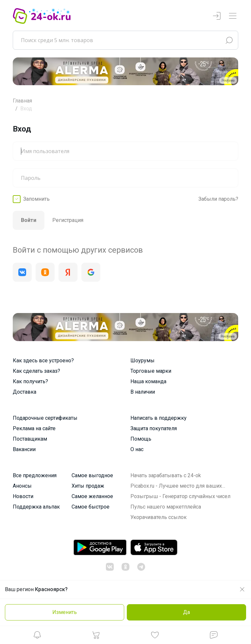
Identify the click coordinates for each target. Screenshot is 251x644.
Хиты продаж (88, 486)
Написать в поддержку (159, 418)
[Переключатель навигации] (233, 16)
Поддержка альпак (36, 507)
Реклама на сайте (34, 428)
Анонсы (22, 486)
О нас (137, 449)
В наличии (143, 392)
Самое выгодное (92, 475)
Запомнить (36, 199)
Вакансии (24, 449)
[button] (37, 637)
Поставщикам (30, 439)
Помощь (141, 439)
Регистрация (68, 220)
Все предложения (35, 475)
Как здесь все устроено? (43, 361)
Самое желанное (92, 496)
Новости (23, 496)
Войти (29, 220)
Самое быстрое (91, 507)
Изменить (65, 612)
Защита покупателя (154, 428)
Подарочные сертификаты (45, 418)
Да (186, 612)
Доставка (25, 392)
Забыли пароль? (218, 199)
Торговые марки (151, 371)
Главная (22, 101)
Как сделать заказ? (36, 371)
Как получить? (30, 381)
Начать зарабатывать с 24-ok (166, 475)
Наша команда (148, 381)
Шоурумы (142, 361)
